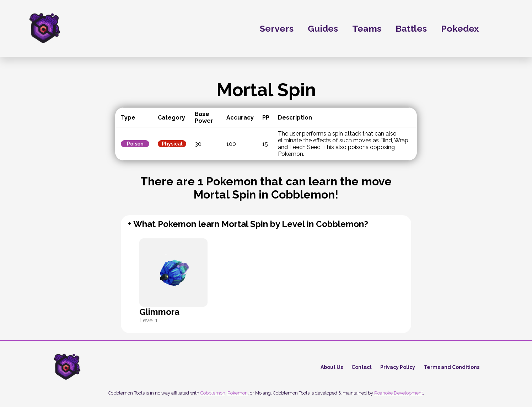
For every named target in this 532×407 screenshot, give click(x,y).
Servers (277, 28)
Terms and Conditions (452, 367)
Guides (323, 28)
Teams (367, 28)
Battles (411, 28)
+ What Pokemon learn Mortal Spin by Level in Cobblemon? (248, 224)
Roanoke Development (399, 393)
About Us (332, 367)
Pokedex (469, 28)
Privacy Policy (398, 367)
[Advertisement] (53, 174)
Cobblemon (213, 393)
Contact (362, 367)
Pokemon (238, 393)
